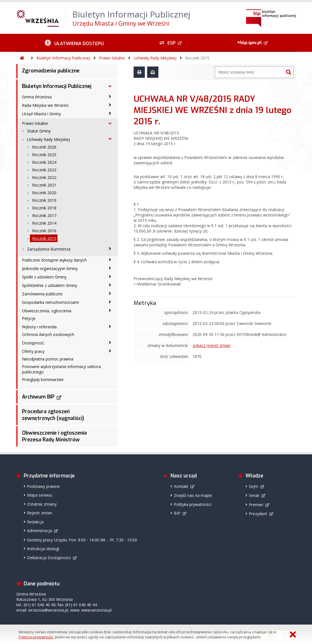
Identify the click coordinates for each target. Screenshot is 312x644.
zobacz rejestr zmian (212, 345)
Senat (254, 495)
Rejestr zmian (40, 513)
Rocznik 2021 (44, 185)
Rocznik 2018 (44, 208)
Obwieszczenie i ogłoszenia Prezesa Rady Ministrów (54, 436)
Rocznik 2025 (44, 155)
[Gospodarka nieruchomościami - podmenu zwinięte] (110, 302)
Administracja (39, 531)
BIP (177, 513)
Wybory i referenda (39, 327)
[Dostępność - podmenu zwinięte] (110, 342)
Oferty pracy (33, 351)
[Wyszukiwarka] (249, 72)
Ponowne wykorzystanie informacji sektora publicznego (61, 369)
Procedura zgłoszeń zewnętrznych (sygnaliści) (53, 415)
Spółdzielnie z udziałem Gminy (50, 285)
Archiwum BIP (38, 397)
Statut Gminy (39, 131)
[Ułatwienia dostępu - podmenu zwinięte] (75, 43)
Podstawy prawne (43, 486)
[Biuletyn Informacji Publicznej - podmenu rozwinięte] (110, 86)
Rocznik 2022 (44, 177)
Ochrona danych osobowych (48, 334)
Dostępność (33, 343)
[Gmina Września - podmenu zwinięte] (110, 96)
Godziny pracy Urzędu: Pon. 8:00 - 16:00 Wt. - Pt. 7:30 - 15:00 (82, 540)
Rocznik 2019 (44, 200)
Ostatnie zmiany (42, 504)
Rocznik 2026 (44, 147)
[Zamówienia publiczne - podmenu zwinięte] (110, 293)
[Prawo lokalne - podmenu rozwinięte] (110, 123)
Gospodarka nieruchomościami (50, 302)
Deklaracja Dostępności (49, 558)
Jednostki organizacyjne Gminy (50, 268)
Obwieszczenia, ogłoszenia (47, 311)
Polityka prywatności (193, 504)
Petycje (29, 318)
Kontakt (181, 486)
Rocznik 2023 (44, 170)
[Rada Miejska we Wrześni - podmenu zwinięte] (110, 105)
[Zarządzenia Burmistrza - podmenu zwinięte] (110, 249)
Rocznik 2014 (44, 223)
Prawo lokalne (112, 58)
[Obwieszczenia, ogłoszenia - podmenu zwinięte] (110, 310)
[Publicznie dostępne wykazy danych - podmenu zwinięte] (110, 260)
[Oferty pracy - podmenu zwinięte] (110, 351)
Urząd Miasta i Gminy (41, 114)
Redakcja (35, 522)
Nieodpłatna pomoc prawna (48, 359)
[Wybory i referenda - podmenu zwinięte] (110, 326)
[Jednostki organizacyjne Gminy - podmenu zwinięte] (110, 268)
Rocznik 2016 (44, 231)
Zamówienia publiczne (42, 294)
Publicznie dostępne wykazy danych (54, 260)
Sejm (254, 486)
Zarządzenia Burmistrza (49, 249)
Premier (256, 505)
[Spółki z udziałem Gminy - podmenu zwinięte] (110, 276)
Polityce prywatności (36, 637)
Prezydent (258, 514)
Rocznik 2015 (197, 58)
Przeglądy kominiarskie (43, 379)
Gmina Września (37, 97)
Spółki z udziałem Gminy (44, 277)
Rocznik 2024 (44, 162)
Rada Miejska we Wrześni (45, 105)
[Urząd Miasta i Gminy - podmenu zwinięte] (110, 113)
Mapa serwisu (40, 495)
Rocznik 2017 (44, 215)
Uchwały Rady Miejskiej (155, 58)
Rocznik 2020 (44, 193)
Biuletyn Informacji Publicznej (63, 58)
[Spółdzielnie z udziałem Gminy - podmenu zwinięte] (110, 285)
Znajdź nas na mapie (193, 495)
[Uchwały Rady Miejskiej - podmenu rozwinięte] (110, 139)
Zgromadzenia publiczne (51, 71)
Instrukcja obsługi (43, 549)
